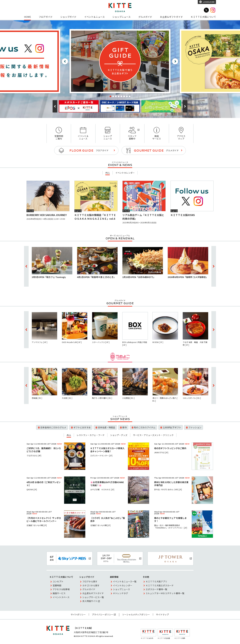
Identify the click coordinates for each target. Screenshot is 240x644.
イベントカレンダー (125, 173)
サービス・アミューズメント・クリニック (153, 435)
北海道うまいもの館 (37, 525)
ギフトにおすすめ (82, 427)
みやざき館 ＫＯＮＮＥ (102, 489)
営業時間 (57, 585)
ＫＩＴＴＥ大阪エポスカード (160, 585)
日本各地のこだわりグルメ (53, 427)
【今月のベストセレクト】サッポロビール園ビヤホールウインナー (44, 519)
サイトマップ (162, 614)
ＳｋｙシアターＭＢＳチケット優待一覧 (165, 593)
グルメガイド (145, 17)
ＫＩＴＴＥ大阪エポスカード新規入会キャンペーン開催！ (107, 450)
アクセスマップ (181, 134)
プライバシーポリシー (103, 614)
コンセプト (58, 581)
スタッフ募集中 (132, 134)
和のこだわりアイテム (145, 427)
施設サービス (157, 134)
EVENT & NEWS (120, 165)
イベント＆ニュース (94, 17)
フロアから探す (90, 581)
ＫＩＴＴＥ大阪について (203, 17)
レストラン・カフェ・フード (91, 435)
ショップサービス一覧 (93, 597)
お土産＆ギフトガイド (171, 17)
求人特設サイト (90, 601)
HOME (27, 17)
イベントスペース (61, 597)
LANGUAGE (208, 2)
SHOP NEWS (120, 419)
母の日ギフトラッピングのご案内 (170, 448)
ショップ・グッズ (119, 435)
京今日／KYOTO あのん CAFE (168, 489)
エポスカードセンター (101, 455)
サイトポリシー (78, 614)
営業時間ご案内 (59, 134)
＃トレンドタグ (120, 593)
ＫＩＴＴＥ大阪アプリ (156, 581)
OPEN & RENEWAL (120, 238)
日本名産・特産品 (107, 427)
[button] (110, 96)
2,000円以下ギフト (172, 427)
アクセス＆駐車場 (61, 589)
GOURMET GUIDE (120, 303)
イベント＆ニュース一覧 (125, 581)
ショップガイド (68, 17)
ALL (108, 173)
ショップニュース (121, 17)
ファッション (195, 427)
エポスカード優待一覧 (156, 589)
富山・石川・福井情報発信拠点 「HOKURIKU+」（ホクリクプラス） (171, 526)
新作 (125, 427)
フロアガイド (46, 17)
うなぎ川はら (34, 455)
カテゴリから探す (91, 585)
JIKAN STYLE (161, 452)
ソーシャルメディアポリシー (136, 614)
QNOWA (32, 489)
